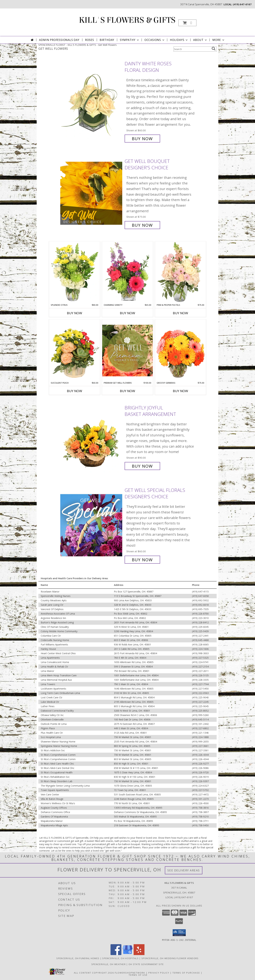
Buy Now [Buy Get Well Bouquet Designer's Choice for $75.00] (142, 225)
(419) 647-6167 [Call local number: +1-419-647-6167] (242, 4)
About (200, 40)
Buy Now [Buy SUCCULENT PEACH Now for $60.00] (75, 391)
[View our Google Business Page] (127, 954)
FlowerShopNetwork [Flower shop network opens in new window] (130, 973)
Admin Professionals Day (59, 40)
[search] (214, 49)
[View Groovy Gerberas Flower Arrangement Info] (180, 350)
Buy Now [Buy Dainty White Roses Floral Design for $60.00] (142, 139)
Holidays (179, 40)
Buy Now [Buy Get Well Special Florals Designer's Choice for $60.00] (142, 560)
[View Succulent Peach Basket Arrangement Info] (75, 350)
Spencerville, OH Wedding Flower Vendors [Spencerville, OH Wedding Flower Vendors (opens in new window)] (170, 958)
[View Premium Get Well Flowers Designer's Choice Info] (127, 350)
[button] (187, 23)
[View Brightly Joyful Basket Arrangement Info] (92, 437)
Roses (90, 40)
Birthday (107, 40)
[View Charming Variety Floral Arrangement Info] (127, 272)
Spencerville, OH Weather (108, 964)
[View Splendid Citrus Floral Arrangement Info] (75, 272)
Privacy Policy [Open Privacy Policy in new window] (159, 973)
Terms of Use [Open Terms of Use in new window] (138, 975)
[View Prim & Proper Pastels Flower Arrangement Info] (180, 272)
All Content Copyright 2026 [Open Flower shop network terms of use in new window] (94, 973)
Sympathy (130, 40)
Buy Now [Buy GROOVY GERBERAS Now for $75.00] (180, 391)
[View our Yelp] (139, 954)
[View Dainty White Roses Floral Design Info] (92, 101)
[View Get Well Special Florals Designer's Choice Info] (92, 525)
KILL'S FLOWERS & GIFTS (127, 20)
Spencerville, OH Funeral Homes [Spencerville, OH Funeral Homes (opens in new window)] (78, 958)
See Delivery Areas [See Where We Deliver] (184, 870)
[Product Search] (192, 49)
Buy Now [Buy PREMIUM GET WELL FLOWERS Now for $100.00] (127, 391)
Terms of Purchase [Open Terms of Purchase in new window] (186, 973)
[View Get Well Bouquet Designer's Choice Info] (92, 193)
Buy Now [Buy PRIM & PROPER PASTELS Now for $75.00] (180, 313)
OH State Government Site (146, 964)
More (219, 40)
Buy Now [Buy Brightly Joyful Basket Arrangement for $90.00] (142, 466)
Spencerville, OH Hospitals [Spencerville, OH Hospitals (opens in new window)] (120, 958)
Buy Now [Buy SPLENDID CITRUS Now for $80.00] (75, 313)
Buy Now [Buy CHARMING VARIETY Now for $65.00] (127, 313)
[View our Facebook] (116, 954)
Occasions (155, 40)
